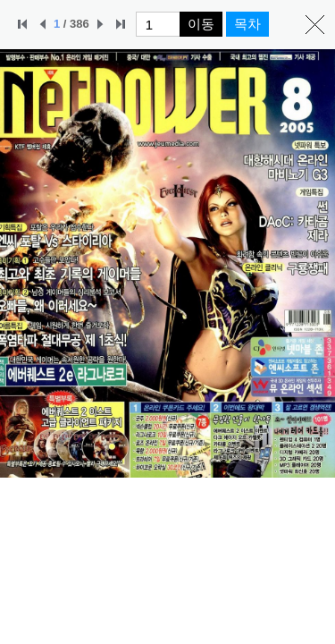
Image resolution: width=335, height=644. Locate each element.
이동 (201, 24)
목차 (247, 24)
